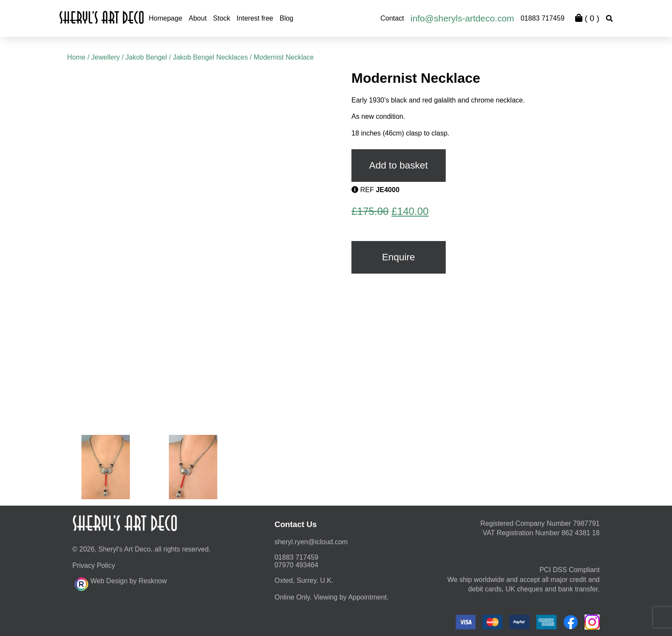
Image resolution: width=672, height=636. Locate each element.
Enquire (398, 257)
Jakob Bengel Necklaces (210, 57)
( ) (587, 18)
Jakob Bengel (146, 57)
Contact (392, 18)
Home (76, 57)
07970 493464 (296, 565)
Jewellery (106, 57)
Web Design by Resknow (121, 583)
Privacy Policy (94, 565)
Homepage (165, 18)
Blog (286, 18)
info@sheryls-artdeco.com (462, 18)
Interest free (255, 18)
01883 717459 (543, 18)
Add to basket (398, 165)
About (198, 18)
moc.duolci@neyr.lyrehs (311, 542)
